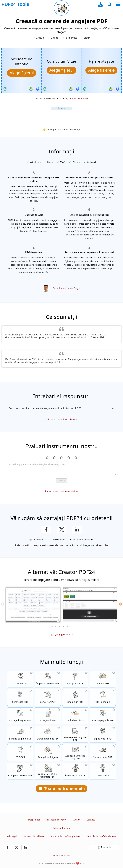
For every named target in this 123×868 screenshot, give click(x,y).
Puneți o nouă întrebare (61, 419)
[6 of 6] (71, 626)
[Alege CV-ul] (61, 70)
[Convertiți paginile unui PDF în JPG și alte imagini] (103, 697)
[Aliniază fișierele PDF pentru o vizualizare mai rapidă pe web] (48, 771)
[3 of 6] (60, 626)
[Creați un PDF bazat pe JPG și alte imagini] (75, 697)
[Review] (61, 469)
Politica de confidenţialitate (66, 836)
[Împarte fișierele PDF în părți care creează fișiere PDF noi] (48, 679)
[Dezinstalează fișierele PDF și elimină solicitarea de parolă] (75, 716)
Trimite (61, 480)
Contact (91, 820)
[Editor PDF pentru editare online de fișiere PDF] (103, 679)
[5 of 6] (67, 626)
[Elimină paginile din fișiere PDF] (20, 734)
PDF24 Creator (60, 635)
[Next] (121, 604)
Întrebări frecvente (57, 820)
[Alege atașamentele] (101, 70)
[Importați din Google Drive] (31, 89)
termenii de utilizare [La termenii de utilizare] (79, 98)
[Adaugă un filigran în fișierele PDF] (48, 753)
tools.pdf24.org (61, 855)
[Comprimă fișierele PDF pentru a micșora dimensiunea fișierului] (75, 679)
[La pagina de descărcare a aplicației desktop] (101, 4)
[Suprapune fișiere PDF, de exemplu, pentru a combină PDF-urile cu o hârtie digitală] (103, 753)
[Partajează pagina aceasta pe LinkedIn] (77, 530)
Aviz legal (12, 836)
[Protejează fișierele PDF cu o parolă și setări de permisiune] (48, 716)
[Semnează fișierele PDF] (20, 697)
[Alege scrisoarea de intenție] (22, 73)
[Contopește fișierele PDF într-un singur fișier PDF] (20, 679)
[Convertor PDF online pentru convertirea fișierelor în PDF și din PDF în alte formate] (48, 697)
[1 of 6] (52, 626)
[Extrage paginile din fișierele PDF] (48, 734)
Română (106, 847)
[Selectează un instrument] (118, 4)
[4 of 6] (63, 626)
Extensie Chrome (61, 828)
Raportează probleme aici (60, 491)
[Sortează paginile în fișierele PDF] (75, 734)
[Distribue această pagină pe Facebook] (46, 530)
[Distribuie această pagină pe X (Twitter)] (61, 530)
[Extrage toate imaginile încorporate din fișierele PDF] (20, 716)
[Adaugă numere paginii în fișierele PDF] (75, 753)
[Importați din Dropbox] (38, 89)
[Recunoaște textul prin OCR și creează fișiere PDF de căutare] (20, 753)
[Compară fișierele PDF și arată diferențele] (20, 771)
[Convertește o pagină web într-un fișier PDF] (103, 734)
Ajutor (77, 820)
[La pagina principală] (15, 4)
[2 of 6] (56, 626)
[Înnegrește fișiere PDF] (75, 771)
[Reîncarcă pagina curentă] (61, 8)
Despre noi (34, 820)
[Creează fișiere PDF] (103, 771)
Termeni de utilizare (34, 836)
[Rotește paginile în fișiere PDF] (103, 716)
